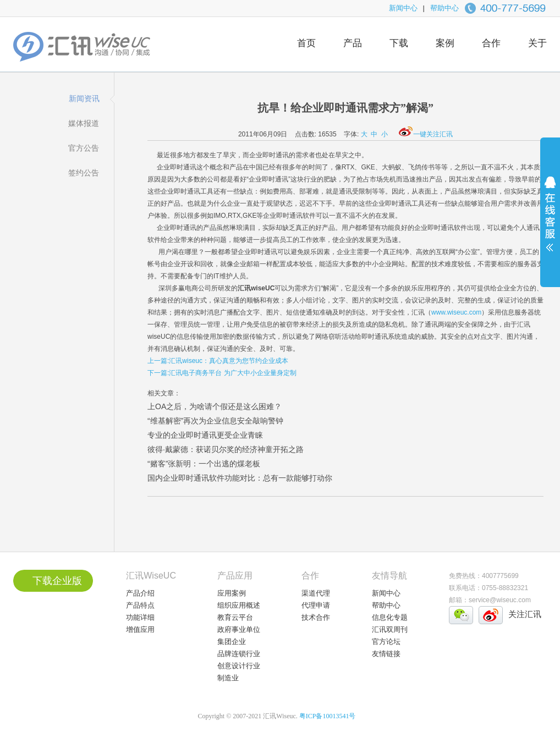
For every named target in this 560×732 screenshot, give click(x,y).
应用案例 (232, 593)
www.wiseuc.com (456, 312)
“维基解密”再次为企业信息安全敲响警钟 (215, 421)
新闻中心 (403, 8)
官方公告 (84, 148)
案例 (445, 43)
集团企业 (232, 642)
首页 (306, 43)
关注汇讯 (525, 614)
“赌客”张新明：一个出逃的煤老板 (204, 464)
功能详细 (140, 617)
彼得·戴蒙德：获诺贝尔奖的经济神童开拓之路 (226, 449)
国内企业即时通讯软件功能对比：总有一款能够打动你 (240, 478)
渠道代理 (316, 593)
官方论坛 (386, 642)
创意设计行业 (239, 666)
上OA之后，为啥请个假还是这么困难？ (215, 406)
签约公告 (84, 173)
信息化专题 (390, 617)
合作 (491, 43)
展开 (550, 221)
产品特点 (140, 605)
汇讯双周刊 (390, 629)
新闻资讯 (84, 98)
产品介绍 (140, 593)
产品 (353, 43)
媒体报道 (84, 123)
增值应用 (140, 629)
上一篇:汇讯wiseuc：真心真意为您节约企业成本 (218, 361)
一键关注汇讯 (426, 134)
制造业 (228, 678)
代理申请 (316, 605)
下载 (399, 43)
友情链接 (386, 654)
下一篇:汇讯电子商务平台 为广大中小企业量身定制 (222, 373)
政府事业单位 (239, 629)
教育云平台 (235, 617)
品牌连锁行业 (239, 654)
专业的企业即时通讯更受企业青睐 (205, 435)
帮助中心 (444, 8)
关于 (537, 43)
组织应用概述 (239, 605)
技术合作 (316, 617)
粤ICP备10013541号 (328, 716)
